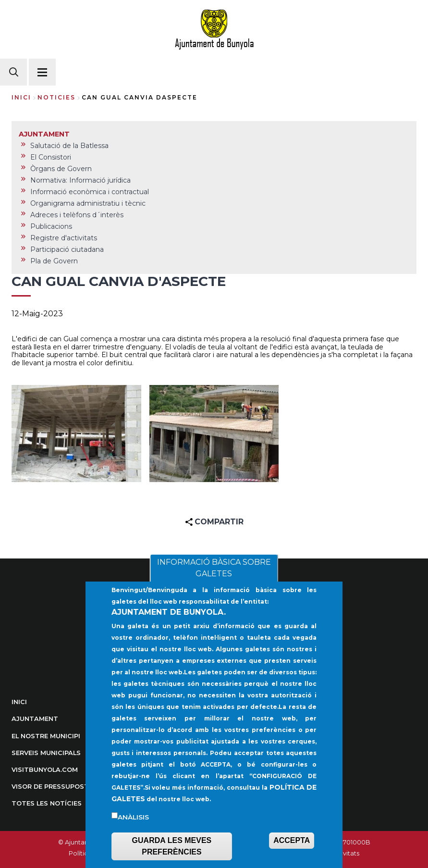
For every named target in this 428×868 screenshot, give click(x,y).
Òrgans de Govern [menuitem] (61, 169)
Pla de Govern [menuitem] (54, 261)
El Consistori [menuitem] (51, 157)
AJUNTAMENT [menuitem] (44, 134)
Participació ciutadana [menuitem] (67, 249)
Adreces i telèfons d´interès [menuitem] (77, 215)
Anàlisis (133, 836)
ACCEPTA (292, 859)
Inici (21, 97)
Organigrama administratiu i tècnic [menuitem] (88, 203)
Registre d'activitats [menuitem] (64, 238)
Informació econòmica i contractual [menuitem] (90, 192)
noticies (56, 97)
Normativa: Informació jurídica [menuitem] (80, 180)
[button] (76, 434)
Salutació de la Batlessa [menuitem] (69, 146)
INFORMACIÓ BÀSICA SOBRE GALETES (214, 587)
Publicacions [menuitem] (51, 226)
